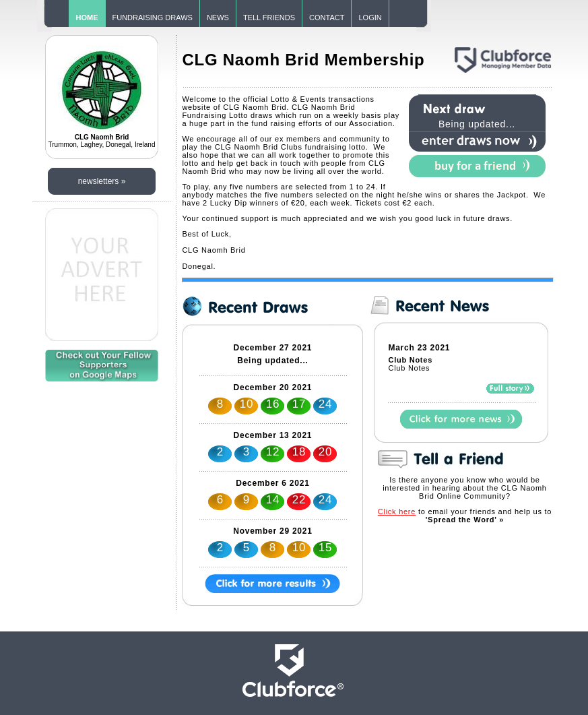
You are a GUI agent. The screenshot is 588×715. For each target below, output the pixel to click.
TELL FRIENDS (269, 18)
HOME (87, 18)
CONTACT (327, 18)
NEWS (218, 18)
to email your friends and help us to (465, 516)
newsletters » (102, 181)
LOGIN (370, 18)
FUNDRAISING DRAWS (153, 18)
